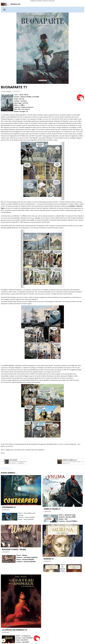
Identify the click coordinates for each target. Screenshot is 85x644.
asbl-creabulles (7, 91)
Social (3, 469)
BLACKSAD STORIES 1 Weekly (14, 549)
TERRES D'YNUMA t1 (52, 509)
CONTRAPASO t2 (9, 507)
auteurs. (9, 469)
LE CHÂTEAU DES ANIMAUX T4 (14, 630)
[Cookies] (4, 640)
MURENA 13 (48, 559)
